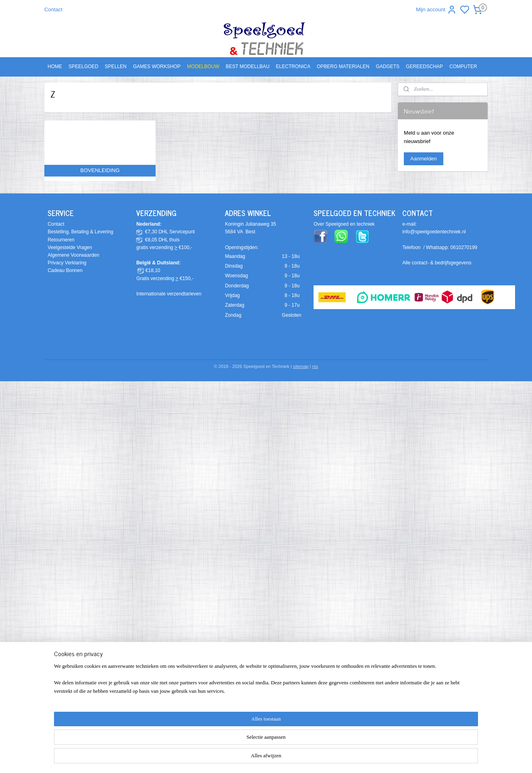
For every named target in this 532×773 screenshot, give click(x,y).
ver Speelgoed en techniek (346, 224)
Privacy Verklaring (67, 263)
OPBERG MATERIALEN (343, 66)
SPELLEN (116, 66)
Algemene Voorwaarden (73, 255)
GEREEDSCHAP (424, 66)
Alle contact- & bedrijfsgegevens (437, 263)
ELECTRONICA (293, 66)
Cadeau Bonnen (65, 270)
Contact (53, 9)
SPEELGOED (83, 66)
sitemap (301, 366)
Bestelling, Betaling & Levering (80, 232)
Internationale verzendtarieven (169, 294)
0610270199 (464, 247)
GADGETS (388, 66)
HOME (55, 66)
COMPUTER (463, 66)
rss (315, 366)
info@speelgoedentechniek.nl (434, 232)
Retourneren (61, 240)
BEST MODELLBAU (247, 66)
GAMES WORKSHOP (157, 66)
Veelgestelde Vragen (70, 247)
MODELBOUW (203, 66)
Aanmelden (424, 159)
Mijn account (436, 10)
